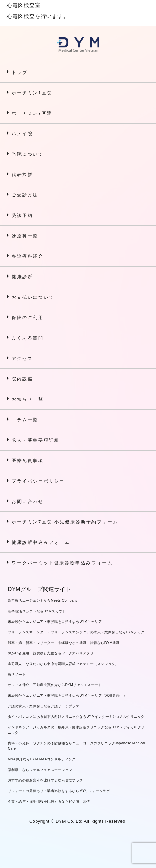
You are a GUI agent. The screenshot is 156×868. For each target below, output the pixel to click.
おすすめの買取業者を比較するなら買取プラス (45, 780)
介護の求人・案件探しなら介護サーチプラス (44, 706)
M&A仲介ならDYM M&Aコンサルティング (42, 759)
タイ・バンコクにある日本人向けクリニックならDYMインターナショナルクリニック (76, 717)
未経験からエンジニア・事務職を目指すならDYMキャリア (55, 622)
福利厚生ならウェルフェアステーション (40, 770)
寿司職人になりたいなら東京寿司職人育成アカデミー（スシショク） (63, 664)
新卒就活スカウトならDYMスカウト (37, 611)
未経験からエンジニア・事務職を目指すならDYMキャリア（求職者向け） (67, 696)
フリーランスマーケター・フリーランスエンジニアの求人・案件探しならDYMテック (76, 632)
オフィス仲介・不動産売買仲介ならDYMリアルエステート (55, 685)
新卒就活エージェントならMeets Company (43, 601)
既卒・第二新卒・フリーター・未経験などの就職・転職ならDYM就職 (64, 643)
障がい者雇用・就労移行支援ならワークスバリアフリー (53, 653)
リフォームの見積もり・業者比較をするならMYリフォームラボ (59, 791)
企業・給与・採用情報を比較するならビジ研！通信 (49, 801)
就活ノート (17, 674)
